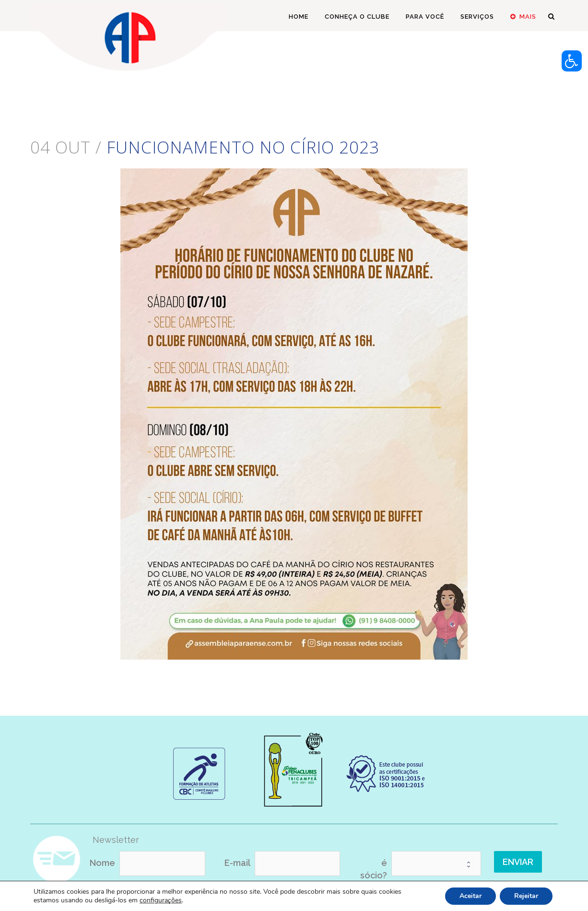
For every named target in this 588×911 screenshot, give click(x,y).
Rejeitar (526, 896)
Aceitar (470, 896)
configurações (161, 900)
